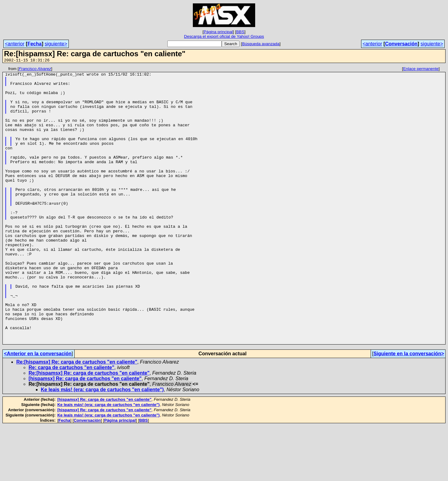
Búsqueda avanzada (261, 44)
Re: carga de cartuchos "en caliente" (71, 423)
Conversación (401, 44)
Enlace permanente (421, 70)
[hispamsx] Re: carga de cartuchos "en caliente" (85, 434)
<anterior (15, 44)
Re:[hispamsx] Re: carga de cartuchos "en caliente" (77, 417)
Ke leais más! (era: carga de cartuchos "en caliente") (102, 445)
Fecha (34, 44)
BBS (240, 32)
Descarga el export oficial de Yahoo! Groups (224, 36)
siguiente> (56, 44)
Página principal (218, 32)
